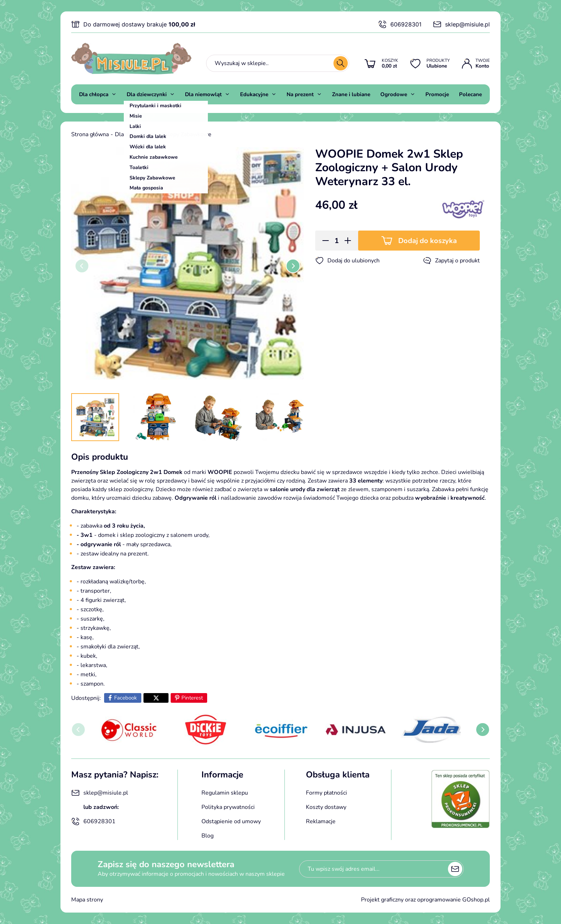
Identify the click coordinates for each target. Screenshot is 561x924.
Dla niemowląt (203, 94)
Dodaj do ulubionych (347, 261)
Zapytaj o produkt (451, 261)
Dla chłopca (94, 94)
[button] (323, 241)
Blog (208, 836)
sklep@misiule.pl (461, 24)
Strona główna (90, 134)
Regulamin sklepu (225, 793)
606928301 (400, 24)
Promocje (437, 94)
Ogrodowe (394, 94)
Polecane (470, 94)
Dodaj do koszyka (428, 241)
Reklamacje (321, 821)
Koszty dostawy (326, 807)
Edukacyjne (254, 94)
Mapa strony (87, 900)
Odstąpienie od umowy (231, 821)
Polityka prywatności (228, 807)
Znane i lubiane (351, 94)
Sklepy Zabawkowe (187, 134)
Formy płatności (326, 793)
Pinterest (192, 698)
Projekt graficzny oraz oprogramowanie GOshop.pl (425, 900)
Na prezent (300, 94)
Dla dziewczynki (147, 94)
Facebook (126, 698)
